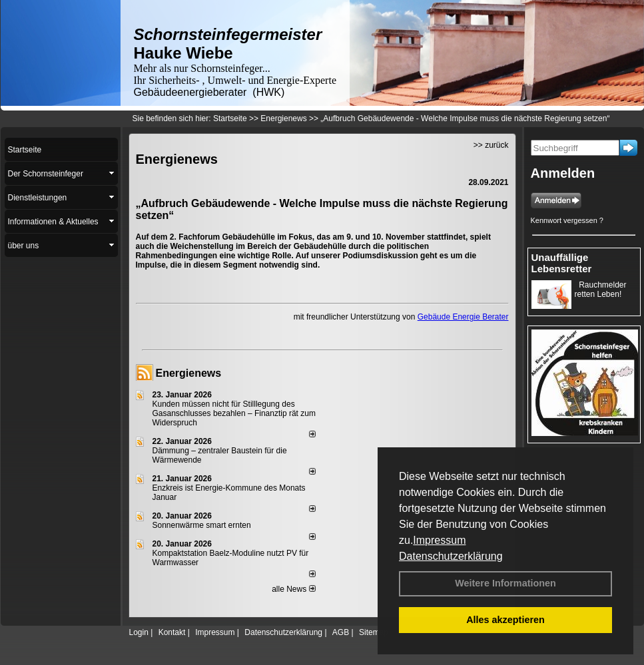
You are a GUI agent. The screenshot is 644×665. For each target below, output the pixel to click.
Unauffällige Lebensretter (562, 263)
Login (139, 632)
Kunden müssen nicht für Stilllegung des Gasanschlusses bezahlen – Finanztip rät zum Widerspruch (234, 413)
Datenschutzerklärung (451, 556)
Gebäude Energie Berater (463, 317)
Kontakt (172, 632)
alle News (293, 589)
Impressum (439, 540)
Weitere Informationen (505, 583)
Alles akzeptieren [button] (505, 620)
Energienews (189, 373)
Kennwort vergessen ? (567, 220)
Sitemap (374, 632)
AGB (341, 632)
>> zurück (491, 145)
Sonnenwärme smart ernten (202, 525)
